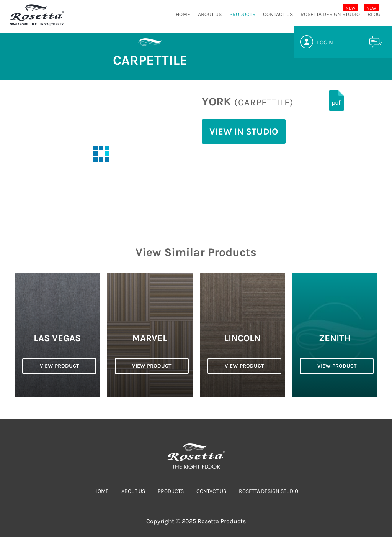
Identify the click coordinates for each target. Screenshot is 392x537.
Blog (374, 14)
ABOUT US (210, 14)
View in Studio (244, 131)
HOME (183, 14)
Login (325, 42)
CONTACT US (278, 14)
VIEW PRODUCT (59, 366)
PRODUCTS (242, 14)
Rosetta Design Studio (330, 14)
